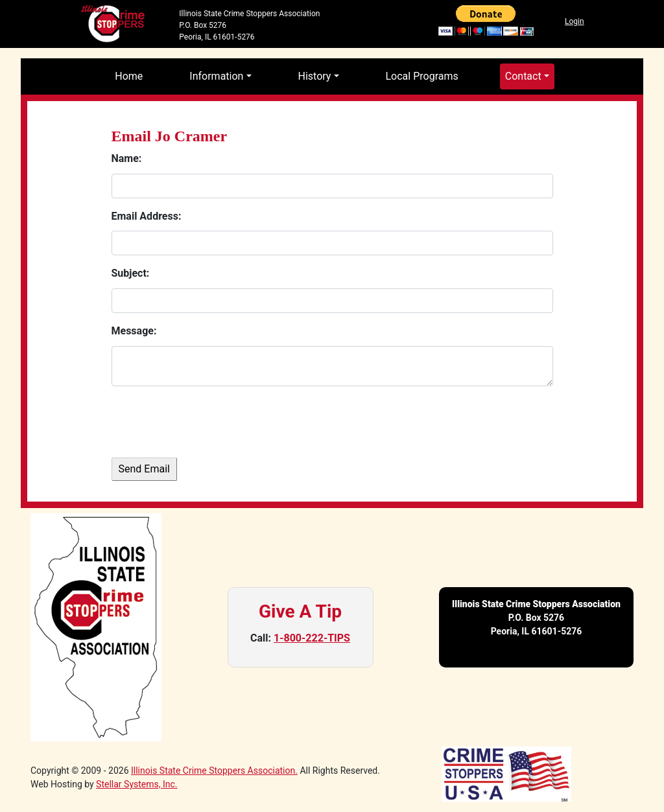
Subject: (131, 273)
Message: (134, 331)
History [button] (315, 76)
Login (575, 21)
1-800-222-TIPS (312, 638)
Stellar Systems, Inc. (136, 784)
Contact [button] (523, 76)
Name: (127, 158)
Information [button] (216, 76)
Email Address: (147, 216)
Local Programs (422, 76)
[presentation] (210, 422)
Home (129, 76)
